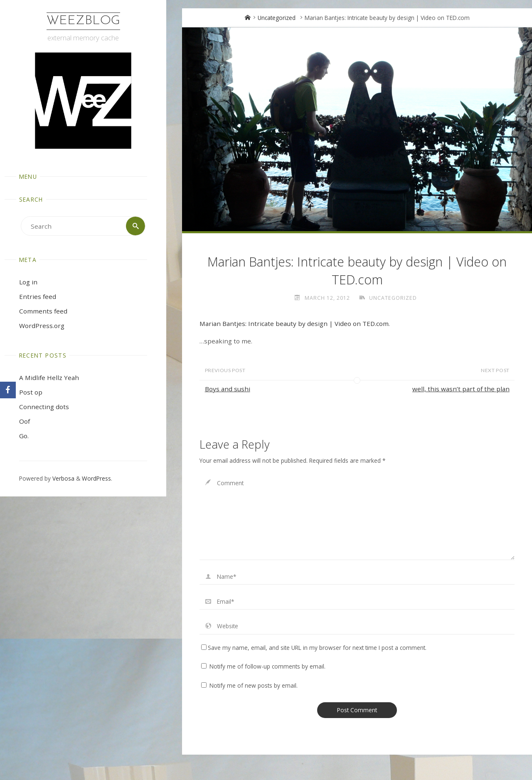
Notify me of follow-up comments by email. (267, 666)
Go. (24, 436)
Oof (25, 421)
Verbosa (63, 478)
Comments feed (43, 311)
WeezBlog (83, 21)
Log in (28, 282)
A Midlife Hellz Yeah (49, 378)
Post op (31, 392)
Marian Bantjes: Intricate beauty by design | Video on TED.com (294, 323)
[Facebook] (8, 390)
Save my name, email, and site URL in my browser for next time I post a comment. (314, 648)
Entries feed (38, 296)
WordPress (96, 478)
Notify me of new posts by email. (254, 685)
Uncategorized (277, 18)
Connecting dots (44, 407)
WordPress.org (42, 326)
